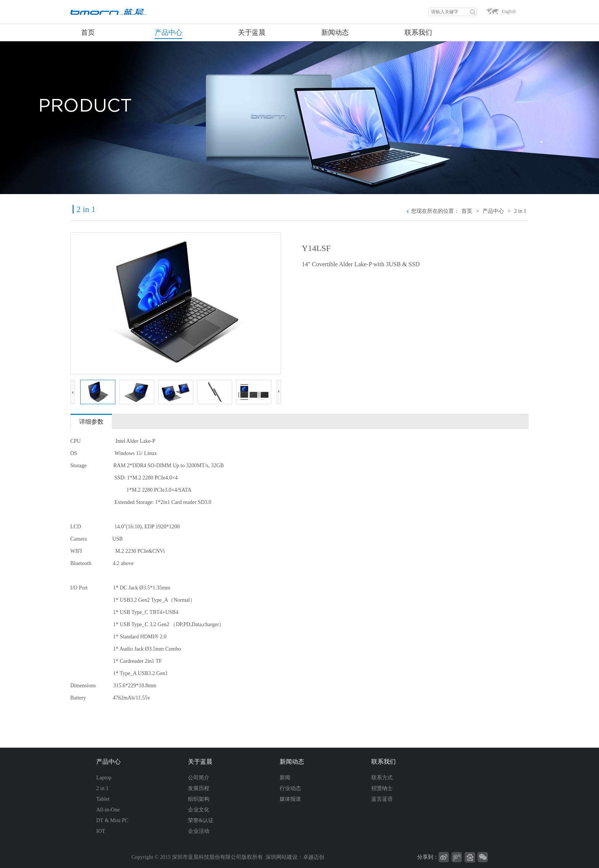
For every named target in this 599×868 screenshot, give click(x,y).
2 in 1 (520, 211)
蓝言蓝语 (382, 799)
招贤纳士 (382, 788)
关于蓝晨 (200, 762)
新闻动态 (292, 762)
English (509, 11)
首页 (467, 211)
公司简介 (199, 778)
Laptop (104, 778)
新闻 (285, 778)
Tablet (103, 799)
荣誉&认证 (201, 820)
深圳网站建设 (282, 857)
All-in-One (108, 810)
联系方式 (382, 778)
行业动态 (290, 788)
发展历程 (199, 788)
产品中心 (493, 211)
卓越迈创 (314, 857)
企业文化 (199, 810)
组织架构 (199, 799)
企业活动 (199, 831)
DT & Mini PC (112, 820)
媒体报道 (290, 799)
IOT (101, 831)
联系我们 (384, 762)
